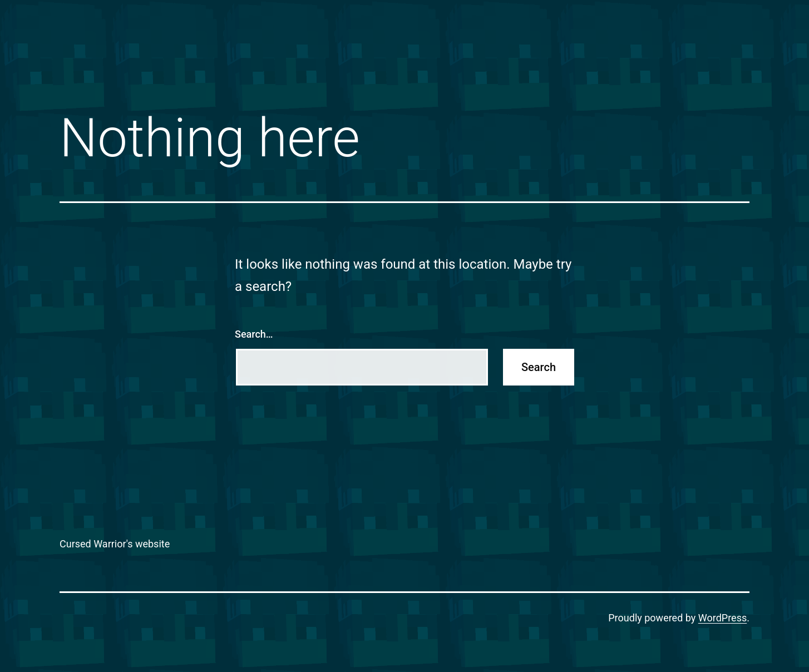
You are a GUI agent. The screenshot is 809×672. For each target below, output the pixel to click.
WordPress (722, 618)
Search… (254, 334)
